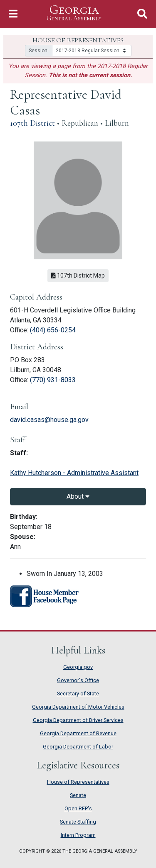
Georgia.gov (78, 667)
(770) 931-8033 (53, 380)
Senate (78, 795)
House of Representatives (78, 782)
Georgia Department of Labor (78, 747)
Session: (39, 51)
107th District (32, 123)
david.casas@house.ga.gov (49, 420)
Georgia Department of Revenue (78, 733)
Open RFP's (78, 808)
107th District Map (78, 276)
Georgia (74, 13)
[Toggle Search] (142, 14)
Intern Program (78, 835)
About (78, 496)
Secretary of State (78, 694)
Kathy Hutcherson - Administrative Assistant (74, 473)
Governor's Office (78, 680)
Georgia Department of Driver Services (78, 720)
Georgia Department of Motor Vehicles (78, 707)
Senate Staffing (78, 822)
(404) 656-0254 (53, 330)
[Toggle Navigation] (13, 14)
